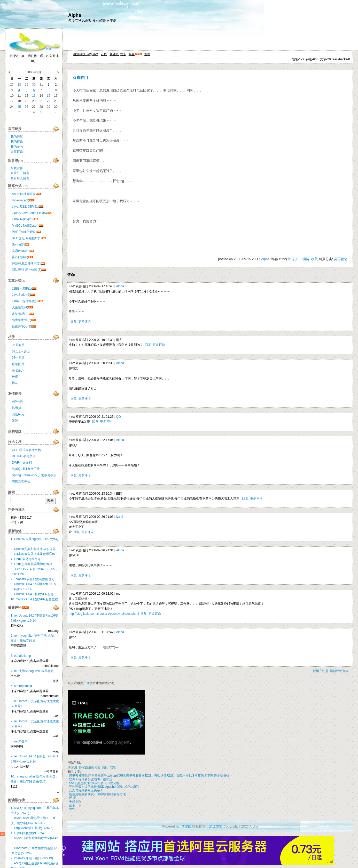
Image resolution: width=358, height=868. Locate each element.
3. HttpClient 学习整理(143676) (32, 828)
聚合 (132, 54)
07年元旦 (18, 358)
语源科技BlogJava (86, 54)
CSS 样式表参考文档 (26, 450)
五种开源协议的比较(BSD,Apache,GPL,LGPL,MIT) (104, 787)
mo (118, 594)
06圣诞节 (18, 345)
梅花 (15, 383)
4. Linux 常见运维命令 (26, 559)
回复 (74, 322)
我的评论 (17, 142)
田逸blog (18, 414)
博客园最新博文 (90, 767)
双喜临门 (80, 78)
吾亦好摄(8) (20, 257)
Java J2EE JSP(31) (25, 207)
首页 (104, 54)
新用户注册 (321, 671)
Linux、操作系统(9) (25, 301)
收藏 (314, 259)
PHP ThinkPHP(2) (24, 232)
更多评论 (84, 322)
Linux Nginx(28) (23, 219)
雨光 (119, 340)
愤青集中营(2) (22, 320)
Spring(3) (18, 244)
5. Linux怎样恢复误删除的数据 (32, 564)
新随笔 (114, 54)
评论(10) (294, 259)
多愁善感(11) (21, 314)
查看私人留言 (20, 178)
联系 (123, 54)
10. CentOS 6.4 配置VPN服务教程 (34, 599)
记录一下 (75, 805)
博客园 (72, 767)
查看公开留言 (20, 173)
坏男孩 (17, 408)
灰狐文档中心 (21, 481)
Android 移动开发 (24, 194)
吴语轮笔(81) (21, 251)
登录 (89, 683)
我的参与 (17, 147)
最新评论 (17, 152)
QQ (118, 417)
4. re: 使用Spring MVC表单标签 (32, 671)
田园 (119, 494)
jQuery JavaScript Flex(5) (29, 213)
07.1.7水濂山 (21, 351)
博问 (105, 767)
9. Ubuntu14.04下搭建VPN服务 (32, 594)
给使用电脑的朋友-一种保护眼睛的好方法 (97, 794)
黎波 (15, 421)
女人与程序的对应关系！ (86, 790)
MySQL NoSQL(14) (25, 226)
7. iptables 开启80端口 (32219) (32, 858)
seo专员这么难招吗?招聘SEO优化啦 (94, 783)
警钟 (72, 809)
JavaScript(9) (21, 295)
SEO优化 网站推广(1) (27, 238)
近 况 (72, 798)
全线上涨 (75, 802)
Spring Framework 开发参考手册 (34, 475)
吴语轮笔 (341, 259)
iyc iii (119, 517)
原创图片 (18, 364)
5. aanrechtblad (21, 686)
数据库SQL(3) (22, 326)
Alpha (75, 15)
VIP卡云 (17, 402)
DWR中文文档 (22, 463)
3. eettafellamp (21, 656)
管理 (147, 54)
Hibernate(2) (21, 200)
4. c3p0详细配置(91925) (27, 833)
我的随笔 (17, 137)
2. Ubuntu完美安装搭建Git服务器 (33, 549)
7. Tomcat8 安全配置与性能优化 (33, 579)
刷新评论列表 (339, 671)
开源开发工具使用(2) (26, 264)
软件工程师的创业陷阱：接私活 (91, 779)
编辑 (306, 259)
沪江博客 (216, 826)
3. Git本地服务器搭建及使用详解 (33, 554)
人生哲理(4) (20, 307)
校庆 (15, 377)
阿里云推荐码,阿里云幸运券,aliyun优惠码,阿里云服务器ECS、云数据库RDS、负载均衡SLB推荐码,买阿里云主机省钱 (149, 776)
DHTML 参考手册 (24, 456)
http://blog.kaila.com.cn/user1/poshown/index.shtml (104, 614)
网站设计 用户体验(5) (27, 270)
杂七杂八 (18, 370)
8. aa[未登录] (20, 741)
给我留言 (17, 168)
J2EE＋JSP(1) (22, 289)
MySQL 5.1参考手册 (26, 469)
